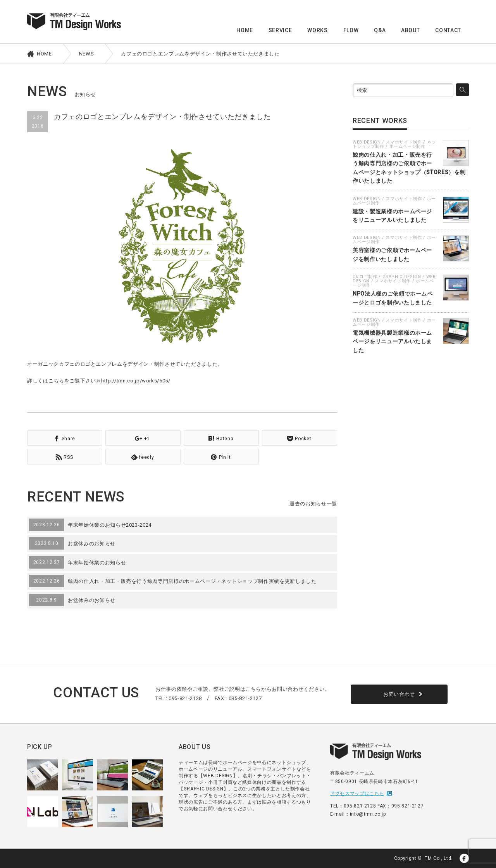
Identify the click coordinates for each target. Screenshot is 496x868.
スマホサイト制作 (404, 142)
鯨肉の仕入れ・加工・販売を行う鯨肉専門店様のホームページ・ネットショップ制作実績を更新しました (192, 581)
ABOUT (410, 30)
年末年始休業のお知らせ (97, 563)
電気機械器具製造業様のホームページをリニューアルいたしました (392, 341)
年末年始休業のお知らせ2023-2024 (110, 525)
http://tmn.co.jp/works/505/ (136, 381)
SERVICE (280, 30)
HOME (245, 30)
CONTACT (448, 30)
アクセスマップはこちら (357, 794)
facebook (464, 858)
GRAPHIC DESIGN (402, 277)
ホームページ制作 (407, 146)
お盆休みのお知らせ (92, 544)
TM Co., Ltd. (439, 858)
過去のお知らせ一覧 (313, 504)
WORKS (317, 30)
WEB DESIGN (367, 142)
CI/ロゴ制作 (365, 277)
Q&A (380, 30)
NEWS (87, 54)
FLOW (351, 30)
